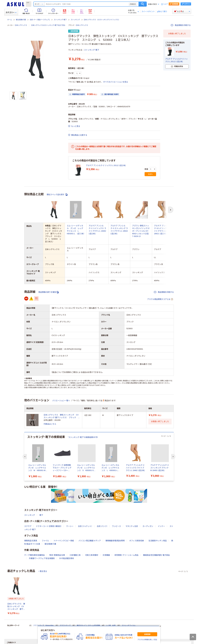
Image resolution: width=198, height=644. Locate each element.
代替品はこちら (50, 424)
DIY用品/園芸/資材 (67, 558)
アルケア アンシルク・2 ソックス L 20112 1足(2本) (106, 165)
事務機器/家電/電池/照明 (115, 541)
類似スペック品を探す (57, 195)
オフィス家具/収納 (137, 541)
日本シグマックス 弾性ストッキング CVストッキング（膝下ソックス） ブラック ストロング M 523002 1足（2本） (62, 416)
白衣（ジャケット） (85, 526)
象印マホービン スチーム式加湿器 (88, 626)
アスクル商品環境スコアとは (160, 299)
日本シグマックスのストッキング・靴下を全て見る (48, 25)
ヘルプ (165, 4)
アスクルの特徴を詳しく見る (147, 640)
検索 (143, 4)
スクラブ (28, 526)
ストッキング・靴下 (60, 20)
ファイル (45, 541)
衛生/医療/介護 (21, 20)
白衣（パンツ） (102, 526)
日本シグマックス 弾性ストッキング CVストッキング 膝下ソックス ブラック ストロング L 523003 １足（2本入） (16, 607)
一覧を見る (43, 571)
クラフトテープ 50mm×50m (43, 626)
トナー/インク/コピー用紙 (64, 541)
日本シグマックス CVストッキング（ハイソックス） (101, 20)
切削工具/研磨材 (92, 555)
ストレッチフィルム (129, 626)
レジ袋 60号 (111, 626)
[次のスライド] (173, 457)
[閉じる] (160, 626)
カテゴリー (11, 12)
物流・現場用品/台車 (57, 555)
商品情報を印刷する (181, 25)
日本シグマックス (21, 25)
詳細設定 (133, 4)
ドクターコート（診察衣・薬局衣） (49, 526)
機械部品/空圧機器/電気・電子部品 (156, 555)
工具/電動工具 (75, 555)
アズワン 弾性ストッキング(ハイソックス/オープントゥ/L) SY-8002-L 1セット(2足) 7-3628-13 (141, 231)
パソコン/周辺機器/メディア (90, 541)
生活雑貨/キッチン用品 (158, 541)
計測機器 (106, 555)
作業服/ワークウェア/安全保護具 (42, 558)
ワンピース (116, 526)
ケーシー (70, 526)
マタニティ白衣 (132, 526)
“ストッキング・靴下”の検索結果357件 (83, 437)
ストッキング (75, 20)
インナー (161, 526)
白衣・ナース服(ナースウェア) (40, 20)
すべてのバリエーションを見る (116, 82)
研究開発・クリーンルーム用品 (126, 555)
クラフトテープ (65, 626)
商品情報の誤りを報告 (48, 292)
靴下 (41, 515)
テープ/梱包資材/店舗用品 (34, 555)
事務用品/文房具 (31, 541)
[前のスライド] (25, 457)
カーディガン (148, 526)
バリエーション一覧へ (61, 401)
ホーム (10, 20)
